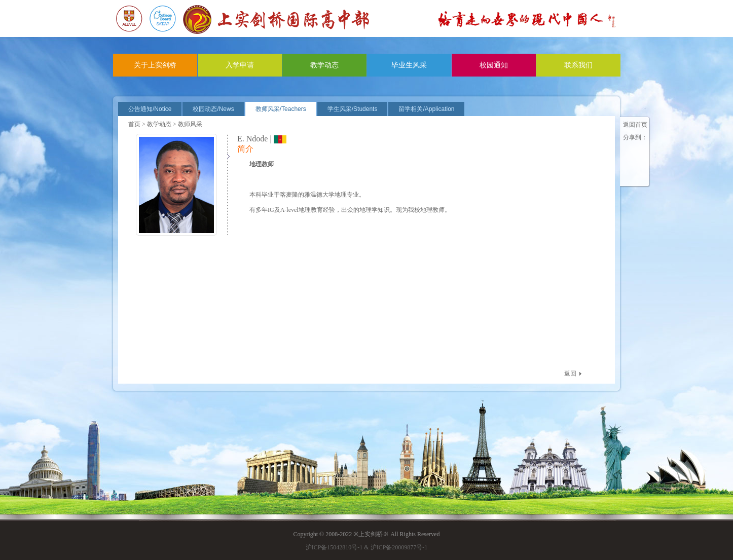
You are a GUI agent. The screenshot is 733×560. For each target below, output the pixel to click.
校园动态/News (213, 109)
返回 (570, 374)
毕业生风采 (409, 65)
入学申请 (240, 65)
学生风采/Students (353, 109)
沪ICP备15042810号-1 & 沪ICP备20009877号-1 (367, 547)
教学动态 (324, 65)
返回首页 (635, 125)
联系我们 (578, 65)
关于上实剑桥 (155, 65)
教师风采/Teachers (281, 109)
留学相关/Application (426, 109)
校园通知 (494, 65)
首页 (134, 124)
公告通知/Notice (150, 109)
